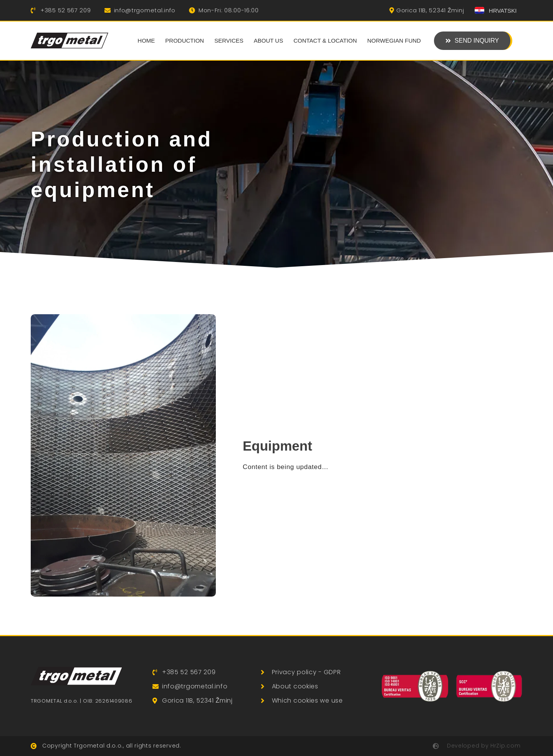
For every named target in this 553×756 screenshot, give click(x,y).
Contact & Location (325, 41)
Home (146, 41)
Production (185, 41)
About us (268, 41)
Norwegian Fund (394, 41)
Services (229, 41)
